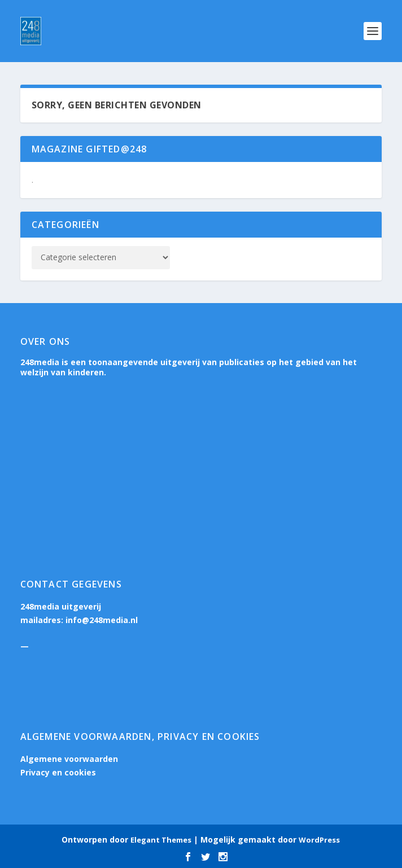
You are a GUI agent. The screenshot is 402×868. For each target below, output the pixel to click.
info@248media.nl (102, 620)
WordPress (319, 840)
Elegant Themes (161, 840)
